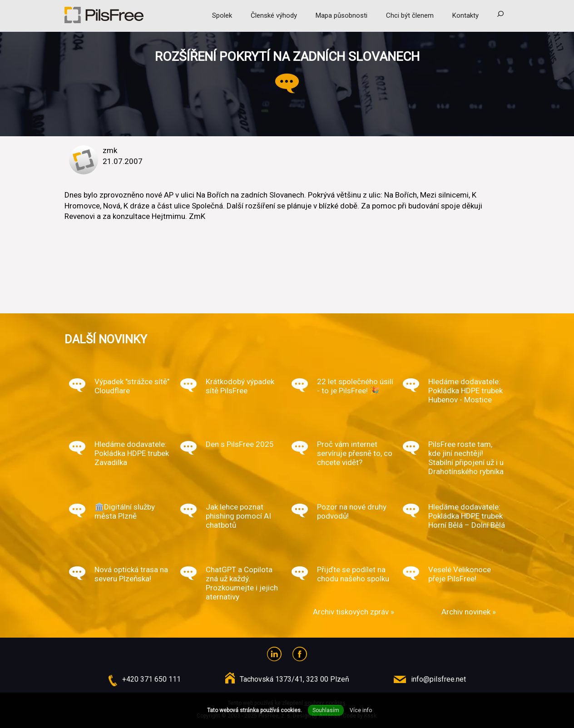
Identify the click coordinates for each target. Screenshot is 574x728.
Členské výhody (274, 15)
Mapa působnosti (341, 15)
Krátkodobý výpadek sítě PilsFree (240, 386)
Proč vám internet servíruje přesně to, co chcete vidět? (355, 453)
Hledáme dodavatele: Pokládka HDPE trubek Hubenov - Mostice (465, 391)
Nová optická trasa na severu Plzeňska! (131, 574)
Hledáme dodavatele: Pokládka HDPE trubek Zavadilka (132, 453)
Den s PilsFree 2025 (240, 444)
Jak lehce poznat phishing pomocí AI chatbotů (238, 516)
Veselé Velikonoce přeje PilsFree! (460, 574)
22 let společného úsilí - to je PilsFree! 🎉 (355, 386)
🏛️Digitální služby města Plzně (125, 511)
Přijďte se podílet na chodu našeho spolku (353, 574)
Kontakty (465, 15)
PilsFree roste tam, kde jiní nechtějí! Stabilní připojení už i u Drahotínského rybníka (466, 458)
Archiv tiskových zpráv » (354, 612)
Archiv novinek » (469, 612)
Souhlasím (326, 710)
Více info (361, 710)
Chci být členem (410, 15)
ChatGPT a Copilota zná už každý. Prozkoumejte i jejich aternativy (242, 583)
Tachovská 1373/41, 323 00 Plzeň (294, 679)
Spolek (222, 15)
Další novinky (106, 339)
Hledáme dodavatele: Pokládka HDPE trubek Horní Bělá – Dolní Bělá (467, 516)
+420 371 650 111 (151, 679)
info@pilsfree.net (438, 679)
